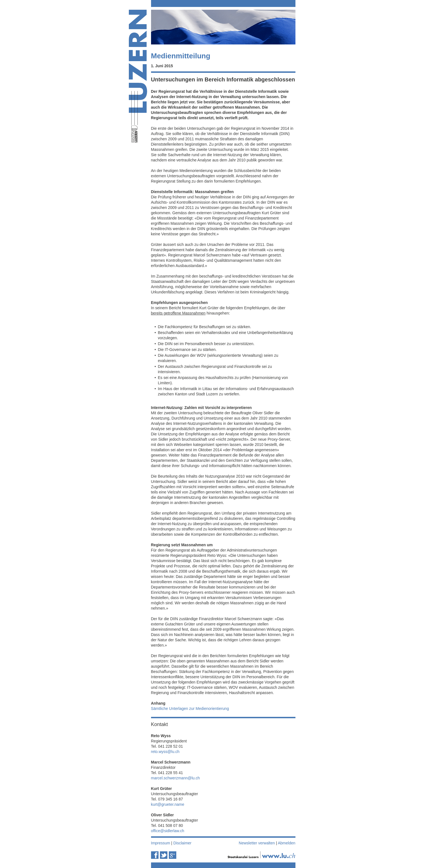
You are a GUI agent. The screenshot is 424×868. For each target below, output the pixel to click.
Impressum (161, 843)
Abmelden (286, 843)
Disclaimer (182, 843)
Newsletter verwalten (257, 843)
